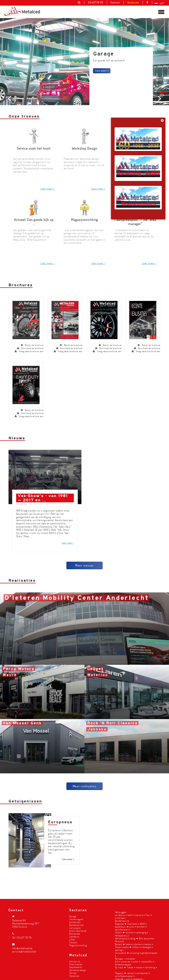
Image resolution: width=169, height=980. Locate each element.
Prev (10, 124)
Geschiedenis (76, 967)
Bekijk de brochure (32, 347)
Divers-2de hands (78, 931)
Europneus (60, 823)
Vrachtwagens (76, 919)
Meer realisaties (85, 787)
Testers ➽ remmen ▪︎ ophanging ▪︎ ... (133, 932)
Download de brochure (30, 350)
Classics (73, 942)
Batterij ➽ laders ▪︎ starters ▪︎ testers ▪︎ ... (135, 944)
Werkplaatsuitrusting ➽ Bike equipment (135, 938)
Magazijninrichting (78, 945)
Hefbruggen (121, 912)
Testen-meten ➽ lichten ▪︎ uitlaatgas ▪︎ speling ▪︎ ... (134, 948)
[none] (158, 3)
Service (73, 973)
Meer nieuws (84, 567)
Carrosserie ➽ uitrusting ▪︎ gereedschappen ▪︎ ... (136, 954)
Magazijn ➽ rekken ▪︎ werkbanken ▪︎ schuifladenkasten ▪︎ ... (133, 974)
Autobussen (75, 922)
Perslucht (120, 941)
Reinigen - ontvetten (125, 959)
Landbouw (74, 936)
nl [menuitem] (161, 3)
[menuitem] (158, 3)
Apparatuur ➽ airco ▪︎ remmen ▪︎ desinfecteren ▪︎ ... (131, 928)
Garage (73, 916)
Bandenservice (76, 925)
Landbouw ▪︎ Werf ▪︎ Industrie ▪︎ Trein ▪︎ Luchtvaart (133, 916)
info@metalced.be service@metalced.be (24, 950)
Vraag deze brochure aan (29, 353)
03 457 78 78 (24, 938)
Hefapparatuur (122, 935)
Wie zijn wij (75, 961)
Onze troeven (76, 964)
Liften (72, 939)
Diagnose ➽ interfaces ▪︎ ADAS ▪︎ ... (132, 924)
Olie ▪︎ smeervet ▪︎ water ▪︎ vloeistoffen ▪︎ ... (136, 961)
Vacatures (74, 976)
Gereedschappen (123, 964)
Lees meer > (102, 70)
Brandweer (75, 934)
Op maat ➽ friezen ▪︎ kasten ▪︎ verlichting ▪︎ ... (136, 969)
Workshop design (78, 970)
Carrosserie (75, 928)
